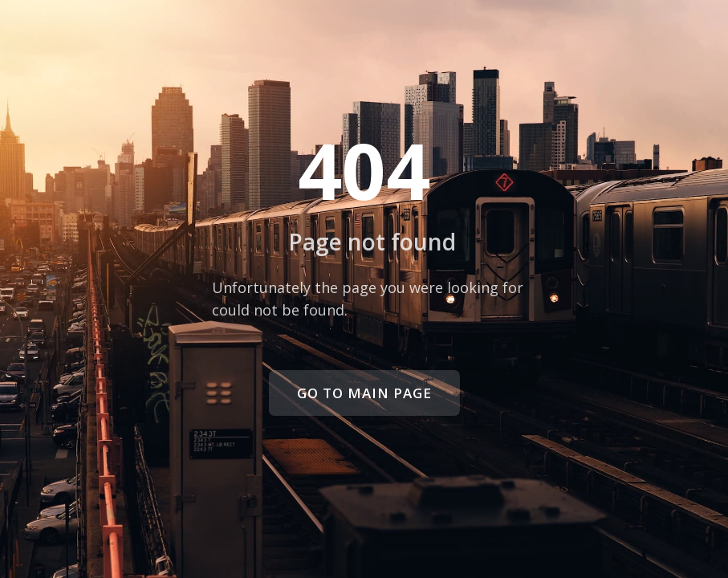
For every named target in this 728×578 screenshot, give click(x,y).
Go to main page (364, 393)
